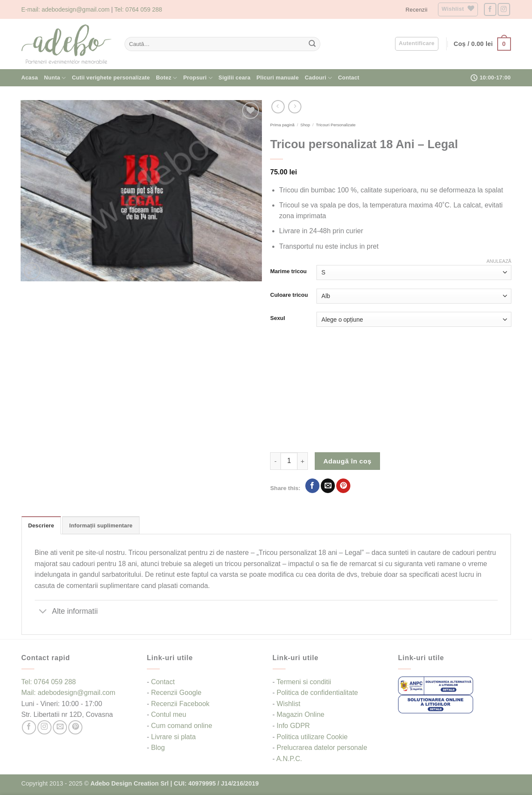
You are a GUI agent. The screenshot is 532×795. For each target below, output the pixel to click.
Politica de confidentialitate (317, 693)
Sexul (278, 318)
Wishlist (288, 704)
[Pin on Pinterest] (343, 486)
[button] (417, 44)
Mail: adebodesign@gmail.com (68, 693)
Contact (348, 78)
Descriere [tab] (41, 525)
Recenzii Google (176, 693)
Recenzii (417, 10)
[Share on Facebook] (312, 486)
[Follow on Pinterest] (75, 727)
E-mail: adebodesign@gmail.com (66, 9)
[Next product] (278, 107)
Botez (167, 78)
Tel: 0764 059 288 (138, 9)
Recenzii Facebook (180, 704)
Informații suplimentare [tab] (101, 525)
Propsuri (198, 78)
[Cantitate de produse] (289, 461)
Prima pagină (282, 125)
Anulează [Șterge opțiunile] (499, 261)
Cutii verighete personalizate (111, 78)
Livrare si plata (173, 737)
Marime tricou (288, 271)
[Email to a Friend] (328, 486)
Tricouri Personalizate (336, 125)
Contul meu (169, 714)
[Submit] (312, 44)
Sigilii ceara (234, 78)
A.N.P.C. (289, 759)
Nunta (55, 78)
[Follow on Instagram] (504, 9)
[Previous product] (295, 107)
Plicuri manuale (277, 78)
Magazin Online (300, 714)
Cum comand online (182, 726)
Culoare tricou (289, 295)
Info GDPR (293, 726)
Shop (305, 125)
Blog (158, 748)
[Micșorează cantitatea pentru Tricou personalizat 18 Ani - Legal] (275, 461)
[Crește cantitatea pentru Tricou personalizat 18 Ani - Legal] (303, 461)
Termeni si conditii (304, 682)
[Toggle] (43, 612)
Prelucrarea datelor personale (322, 748)
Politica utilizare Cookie (312, 737)
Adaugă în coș (347, 461)
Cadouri (319, 78)
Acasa (30, 78)
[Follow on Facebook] (490, 9)
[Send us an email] (60, 727)
